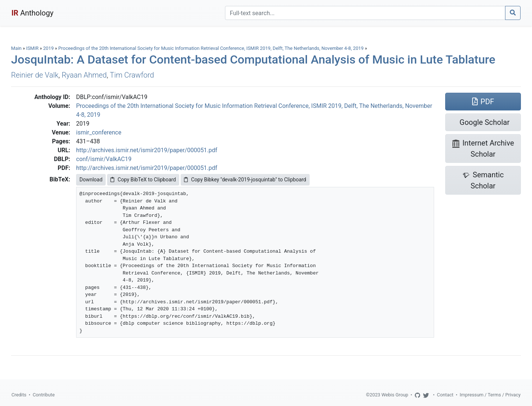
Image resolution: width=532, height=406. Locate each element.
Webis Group (395, 395)
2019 (49, 48)
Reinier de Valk (35, 75)
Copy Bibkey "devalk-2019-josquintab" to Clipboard (245, 180)
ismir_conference (99, 132)
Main (16, 48)
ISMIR (33, 48)
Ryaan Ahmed (84, 75)
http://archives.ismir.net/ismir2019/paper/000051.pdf (147, 150)
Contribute (44, 395)
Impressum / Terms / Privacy (490, 395)
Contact (445, 395)
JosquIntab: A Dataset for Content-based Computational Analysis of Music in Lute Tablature (253, 59)
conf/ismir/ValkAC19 (104, 159)
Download (91, 180)
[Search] (365, 13)
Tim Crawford (132, 75)
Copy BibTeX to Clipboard (143, 180)
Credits (19, 395)
